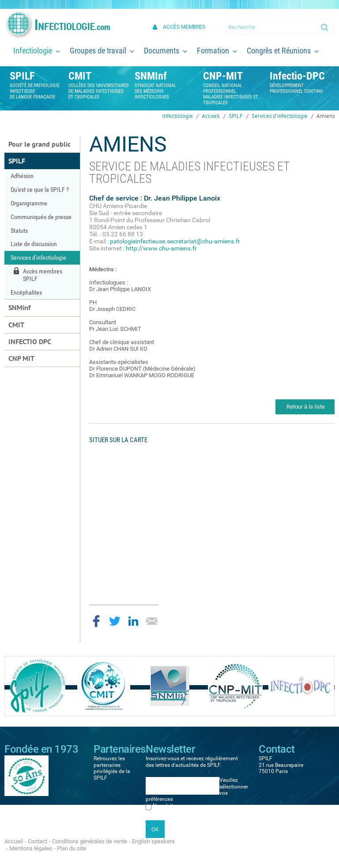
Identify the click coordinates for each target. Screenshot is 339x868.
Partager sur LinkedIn (133, 621)
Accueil (211, 116)
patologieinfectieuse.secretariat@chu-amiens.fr (175, 241)
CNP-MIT (223, 76)
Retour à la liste (306, 407)
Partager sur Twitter (115, 621)
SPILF (22, 76)
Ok (325, 27)
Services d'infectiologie (280, 116)
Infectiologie (177, 116)
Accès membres (184, 27)
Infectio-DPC (297, 76)
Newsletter (165, 806)
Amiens (326, 116)
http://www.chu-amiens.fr (161, 248)
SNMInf (151, 76)
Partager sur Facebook (96, 621)
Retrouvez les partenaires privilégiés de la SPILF (112, 768)
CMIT (80, 76)
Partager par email (152, 621)
